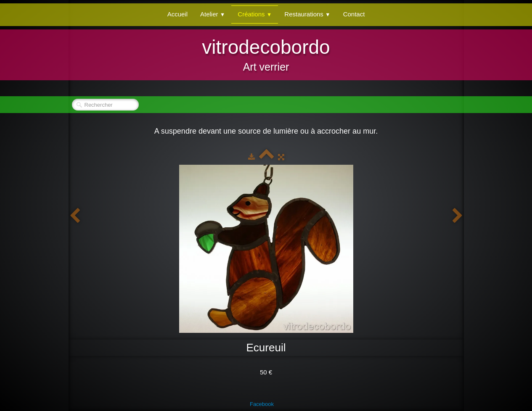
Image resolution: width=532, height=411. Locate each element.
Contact (354, 14)
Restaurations (307, 14)
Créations (255, 14)
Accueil (177, 14)
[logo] (266, 54)
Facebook (262, 404)
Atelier (213, 14)
